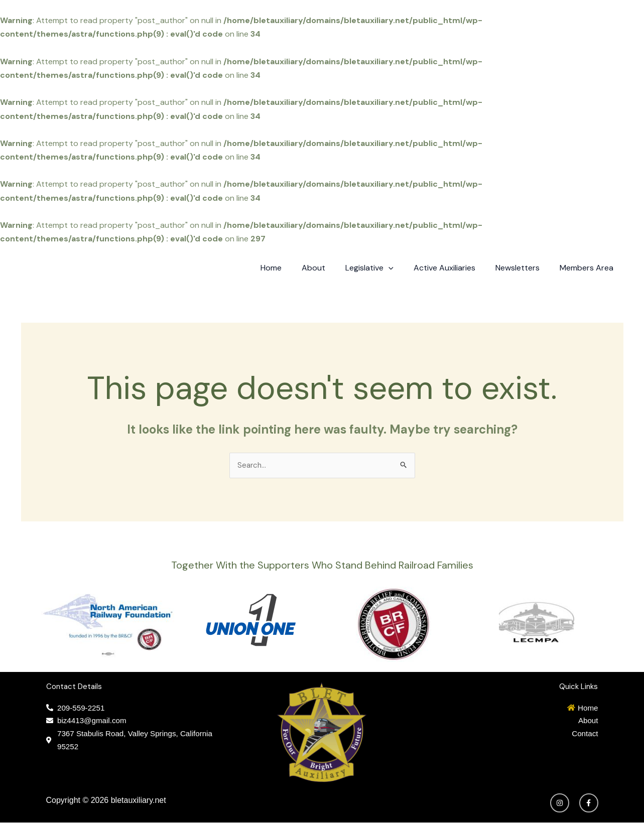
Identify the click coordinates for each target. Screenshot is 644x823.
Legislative (383, 268)
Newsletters (524, 268)
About (332, 268)
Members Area (589, 268)
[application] (403, 268)
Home (293, 268)
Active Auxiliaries (455, 268)
